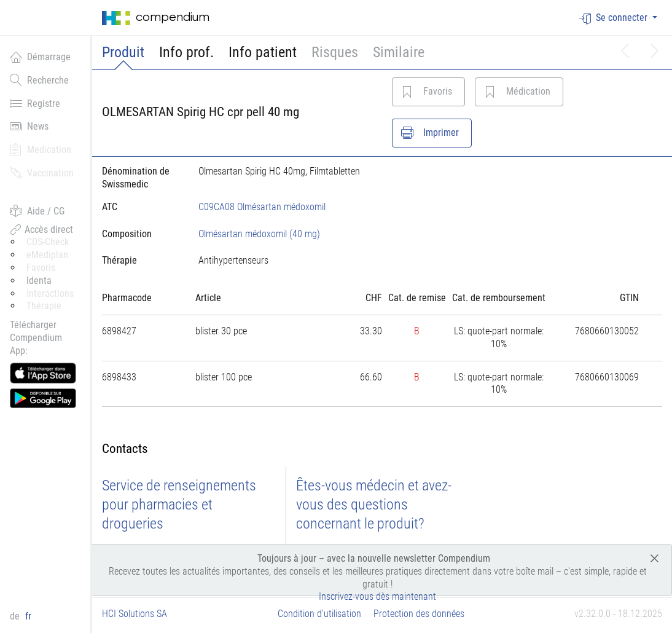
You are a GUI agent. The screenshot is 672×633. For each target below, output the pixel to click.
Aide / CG (37, 211)
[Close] (654, 558)
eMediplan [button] (47, 255)
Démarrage (40, 57)
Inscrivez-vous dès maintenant (377, 596)
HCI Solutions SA (135, 614)
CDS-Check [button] (48, 242)
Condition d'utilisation (319, 614)
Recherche (39, 80)
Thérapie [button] (44, 306)
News (29, 126)
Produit (123, 52)
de (16, 616)
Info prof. (186, 52)
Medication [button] (41, 149)
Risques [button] (335, 52)
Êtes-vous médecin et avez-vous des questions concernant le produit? (374, 505)
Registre (35, 103)
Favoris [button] (41, 268)
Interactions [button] (50, 293)
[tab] (140, 234)
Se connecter (615, 18)
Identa (39, 281)
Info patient (263, 52)
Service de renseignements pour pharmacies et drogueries (179, 505)
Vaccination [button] (42, 173)
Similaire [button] (399, 52)
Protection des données (419, 614)
